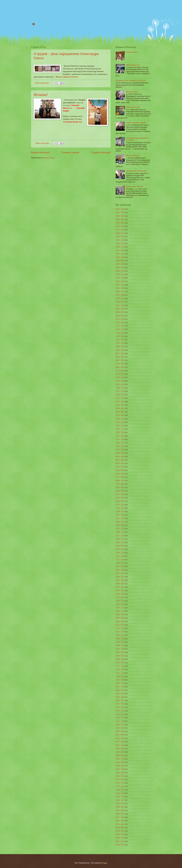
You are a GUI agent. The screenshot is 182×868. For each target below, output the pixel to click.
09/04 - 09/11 (120, 408)
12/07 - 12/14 (120, 237)
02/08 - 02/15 (120, 233)
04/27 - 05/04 (120, 742)
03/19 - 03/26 (120, 371)
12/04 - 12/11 (120, 395)
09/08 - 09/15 (120, 814)
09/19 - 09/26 (120, 457)
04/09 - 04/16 (120, 367)
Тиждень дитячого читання (136, 123)
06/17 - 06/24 (120, 573)
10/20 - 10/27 (120, 288)
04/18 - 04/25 (120, 474)
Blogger (104, 863)
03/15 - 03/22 (120, 226)
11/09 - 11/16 (120, 725)
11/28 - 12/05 (120, 432)
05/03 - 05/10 (120, 213)
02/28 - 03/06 (120, 659)
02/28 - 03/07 (120, 491)
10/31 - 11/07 (120, 443)
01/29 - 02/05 (120, 377)
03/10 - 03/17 (120, 305)
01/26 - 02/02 (120, 773)
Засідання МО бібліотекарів (136, 171)
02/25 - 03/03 (120, 309)
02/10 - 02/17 (120, 845)
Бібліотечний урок (133, 65)
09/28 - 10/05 (120, 257)
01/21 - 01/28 (120, 319)
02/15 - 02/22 (120, 704)
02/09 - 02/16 (120, 271)
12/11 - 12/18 (120, 391)
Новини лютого (132, 52)
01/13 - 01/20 (120, 549)
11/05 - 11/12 (120, 608)
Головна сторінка (70, 152)
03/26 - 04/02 (120, 622)
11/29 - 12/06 (120, 670)
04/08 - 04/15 (120, 584)
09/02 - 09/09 (120, 570)
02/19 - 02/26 (120, 374)
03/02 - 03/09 (120, 759)
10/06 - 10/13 (120, 292)
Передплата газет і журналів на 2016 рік (131, 80)
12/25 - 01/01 (120, 384)
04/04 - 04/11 (120, 481)
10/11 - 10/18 (120, 518)
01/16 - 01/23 (120, 415)
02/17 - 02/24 (120, 841)
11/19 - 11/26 (120, 336)
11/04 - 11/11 (120, 563)
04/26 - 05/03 (120, 216)
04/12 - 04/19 (120, 694)
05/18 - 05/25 (120, 738)
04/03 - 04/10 (120, 652)
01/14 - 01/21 (120, 323)
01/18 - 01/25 (120, 711)
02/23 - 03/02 (120, 762)
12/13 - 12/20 (120, 508)
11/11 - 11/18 (120, 560)
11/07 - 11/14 (120, 439)
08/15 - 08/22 (120, 463)
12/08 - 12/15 (120, 532)
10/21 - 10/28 (120, 566)
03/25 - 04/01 (120, 587)
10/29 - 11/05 (120, 611)
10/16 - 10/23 (120, 402)
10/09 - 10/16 (120, 646)
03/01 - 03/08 (120, 525)
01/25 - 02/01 (120, 707)
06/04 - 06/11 (120, 357)
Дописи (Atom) (49, 158)
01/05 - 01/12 (120, 783)
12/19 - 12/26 (120, 422)
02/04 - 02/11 (120, 316)
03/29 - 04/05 (120, 697)
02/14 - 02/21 (120, 498)
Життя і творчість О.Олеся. (67, 77)
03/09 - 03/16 (120, 268)
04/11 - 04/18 (120, 477)
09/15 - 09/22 (120, 810)
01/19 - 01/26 (120, 274)
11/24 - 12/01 (120, 281)
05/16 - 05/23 (120, 470)
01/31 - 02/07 (120, 501)
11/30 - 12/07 (120, 240)
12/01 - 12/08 (120, 278)
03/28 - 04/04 (120, 484)
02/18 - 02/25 (120, 312)
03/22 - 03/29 (120, 223)
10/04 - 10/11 (120, 522)
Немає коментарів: (42, 83)
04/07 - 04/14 (120, 299)
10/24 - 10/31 (120, 446)
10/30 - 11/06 (120, 639)
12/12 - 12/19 (120, 426)
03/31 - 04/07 (120, 824)
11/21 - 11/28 (120, 436)
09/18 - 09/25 (120, 405)
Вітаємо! (41, 95)
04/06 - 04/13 (120, 261)
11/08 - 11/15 (120, 511)
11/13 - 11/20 (120, 398)
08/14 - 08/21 (120, 412)
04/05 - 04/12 (120, 219)
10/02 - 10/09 (120, 649)
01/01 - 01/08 (120, 381)
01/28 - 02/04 (120, 594)
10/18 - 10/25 (120, 683)
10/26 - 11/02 (120, 247)
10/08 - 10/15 (120, 347)
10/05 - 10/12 (120, 254)
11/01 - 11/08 (120, 680)
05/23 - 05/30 (120, 467)
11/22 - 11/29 (120, 673)
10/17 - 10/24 (120, 450)
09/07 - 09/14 (120, 731)
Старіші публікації (101, 152)
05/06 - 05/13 (120, 577)
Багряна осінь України (134, 186)
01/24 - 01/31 (120, 505)
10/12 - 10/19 (120, 250)
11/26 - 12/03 (120, 333)
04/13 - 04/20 (120, 745)
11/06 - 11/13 (120, 635)
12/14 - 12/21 (120, 714)
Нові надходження (133, 107)
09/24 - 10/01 (120, 350)
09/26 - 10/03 (120, 453)
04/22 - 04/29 (120, 580)
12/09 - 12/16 (120, 553)
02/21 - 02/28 (120, 494)
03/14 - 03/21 (120, 487)
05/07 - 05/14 (120, 360)
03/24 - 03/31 (120, 302)
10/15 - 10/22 (120, 343)
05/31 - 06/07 (120, 209)
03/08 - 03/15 (120, 700)
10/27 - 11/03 (120, 285)
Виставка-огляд (132, 92)
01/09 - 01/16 (120, 419)
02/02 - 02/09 (120, 769)
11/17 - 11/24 (120, 536)
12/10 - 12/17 (120, 326)
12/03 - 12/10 (120, 329)
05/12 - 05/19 (120, 817)
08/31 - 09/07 (120, 735)
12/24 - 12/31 (120, 601)
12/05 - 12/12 (120, 429)
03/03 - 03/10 (120, 546)
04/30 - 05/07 (120, 364)
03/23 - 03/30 (120, 264)
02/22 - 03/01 (120, 230)
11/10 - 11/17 (120, 800)
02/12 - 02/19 (120, 625)
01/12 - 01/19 (120, 780)
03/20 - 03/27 (120, 656)
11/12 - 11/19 (120, 340)
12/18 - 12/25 (120, 388)
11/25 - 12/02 (120, 556)
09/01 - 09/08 (120, 295)
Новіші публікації (40, 152)
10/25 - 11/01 (120, 515)
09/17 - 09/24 (120, 353)
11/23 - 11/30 (120, 243)
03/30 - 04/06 (120, 749)
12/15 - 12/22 (120, 529)
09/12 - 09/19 (120, 460)
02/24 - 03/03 (120, 838)
